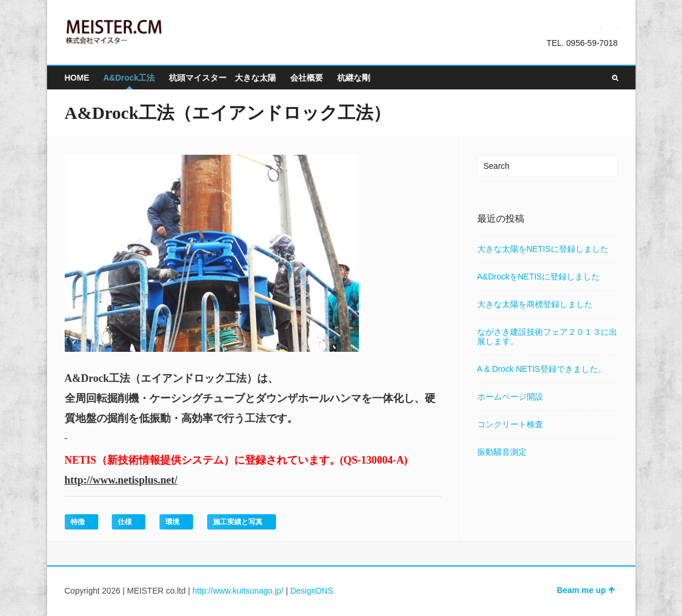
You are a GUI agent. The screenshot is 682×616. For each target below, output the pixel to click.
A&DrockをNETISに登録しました (538, 277)
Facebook (611, 25)
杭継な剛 (354, 78)
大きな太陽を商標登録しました (535, 304)
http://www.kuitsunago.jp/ (238, 591)
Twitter (594, 25)
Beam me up (585, 590)
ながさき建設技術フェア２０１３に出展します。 (547, 337)
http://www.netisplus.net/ (121, 480)
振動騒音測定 (502, 452)
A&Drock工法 (129, 78)
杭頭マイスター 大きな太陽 (222, 78)
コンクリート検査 (510, 424)
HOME (77, 78)
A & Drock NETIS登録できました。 (542, 369)
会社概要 (307, 78)
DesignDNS (312, 591)
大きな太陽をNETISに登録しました (543, 249)
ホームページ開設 (510, 397)
